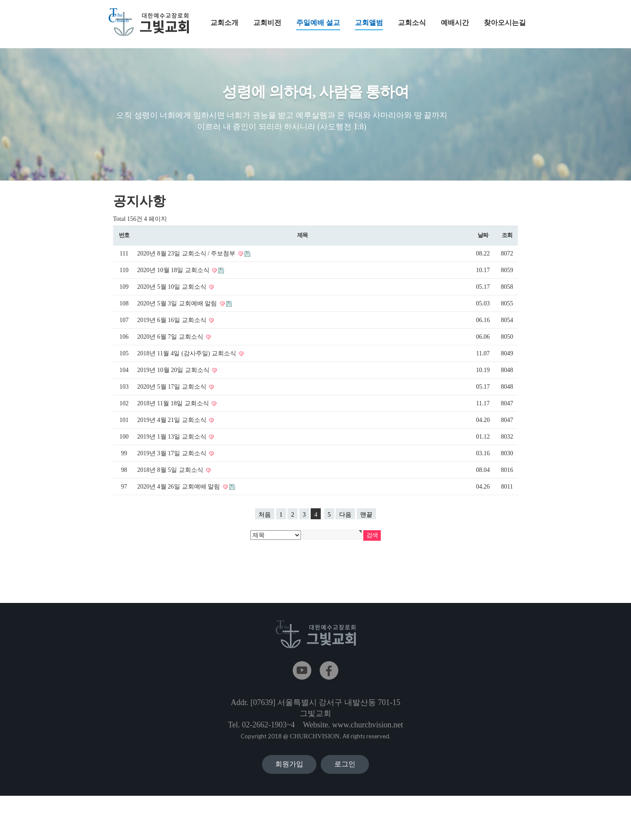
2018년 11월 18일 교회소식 (174, 409)
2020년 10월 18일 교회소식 (174, 275)
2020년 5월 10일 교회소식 (172, 292)
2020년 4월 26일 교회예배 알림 (179, 492)
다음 (345, 520)
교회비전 (267, 23)
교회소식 (412, 23)
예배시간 (455, 23)
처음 (265, 520)
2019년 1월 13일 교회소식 (172, 442)
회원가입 (289, 786)
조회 (507, 240)
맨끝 (366, 520)
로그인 (345, 786)
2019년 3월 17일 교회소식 (172, 459)
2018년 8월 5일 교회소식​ (171, 475)
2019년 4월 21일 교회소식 (172, 425)
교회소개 (224, 23)
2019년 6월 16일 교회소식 (172, 325)
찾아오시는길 (505, 23)
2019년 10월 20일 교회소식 (174, 375)
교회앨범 (369, 25)
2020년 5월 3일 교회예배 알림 (178, 309)
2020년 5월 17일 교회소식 (172, 392)
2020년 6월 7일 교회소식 (171, 342)
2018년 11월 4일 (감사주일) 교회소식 (187, 359)
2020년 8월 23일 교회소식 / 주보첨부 (187, 259)
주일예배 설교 (318, 25)
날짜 (483, 240)
